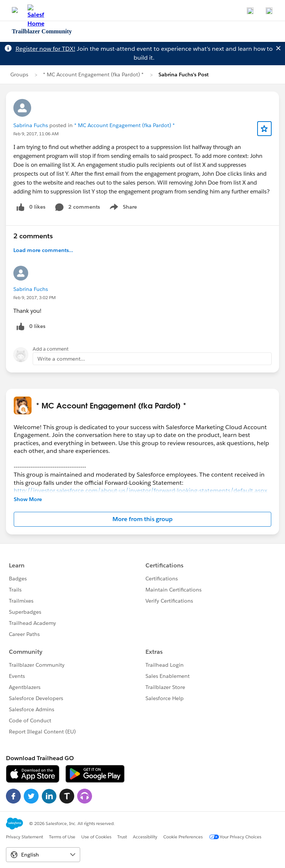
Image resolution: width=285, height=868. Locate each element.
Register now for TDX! (45, 49)
